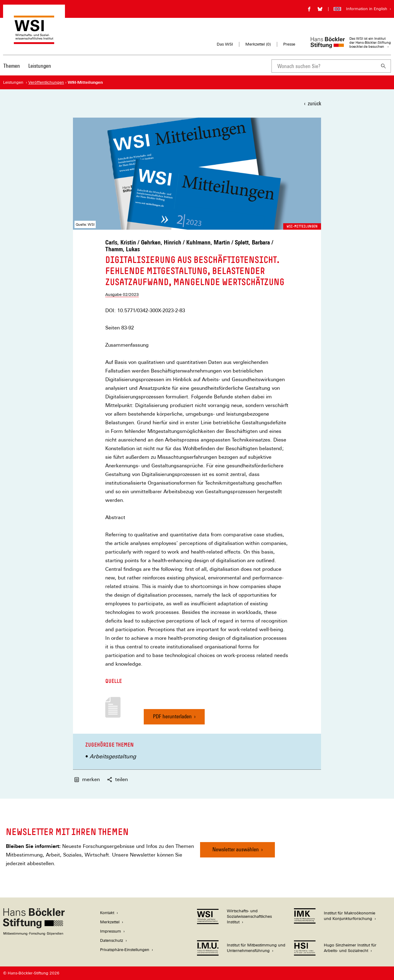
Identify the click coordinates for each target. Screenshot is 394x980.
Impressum (111, 931)
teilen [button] (117, 779)
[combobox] (324, 66)
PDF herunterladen (172, 719)
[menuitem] (12, 70)
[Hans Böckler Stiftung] (34, 934)
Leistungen (40, 66)
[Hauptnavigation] (27, 66)
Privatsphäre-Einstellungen (125, 950)
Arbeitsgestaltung (113, 756)
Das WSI (225, 44)
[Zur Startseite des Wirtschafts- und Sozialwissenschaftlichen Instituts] (34, 41)
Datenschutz (112, 940)
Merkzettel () (258, 44)
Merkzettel (110, 922)
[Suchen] (384, 66)
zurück (314, 103)
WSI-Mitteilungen (302, 226)
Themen (12, 66)
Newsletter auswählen (236, 849)
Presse (289, 44)
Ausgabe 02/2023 (122, 294)
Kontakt (107, 913)
